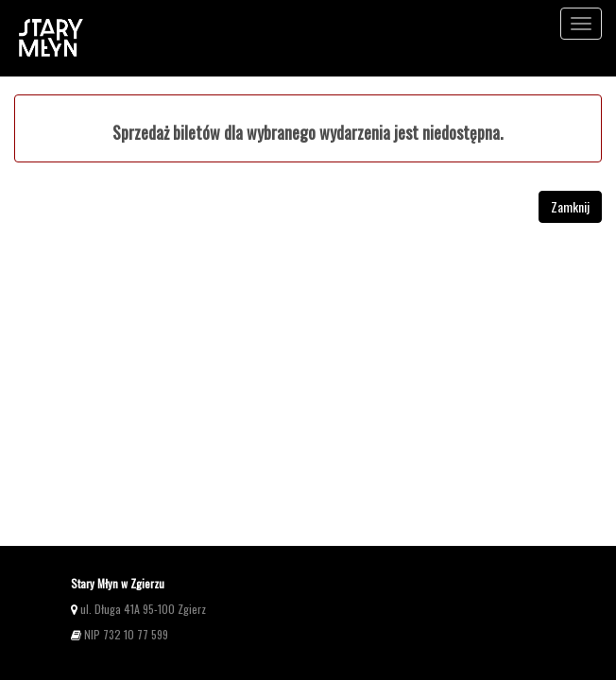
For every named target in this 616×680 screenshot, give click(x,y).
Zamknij (570, 206)
